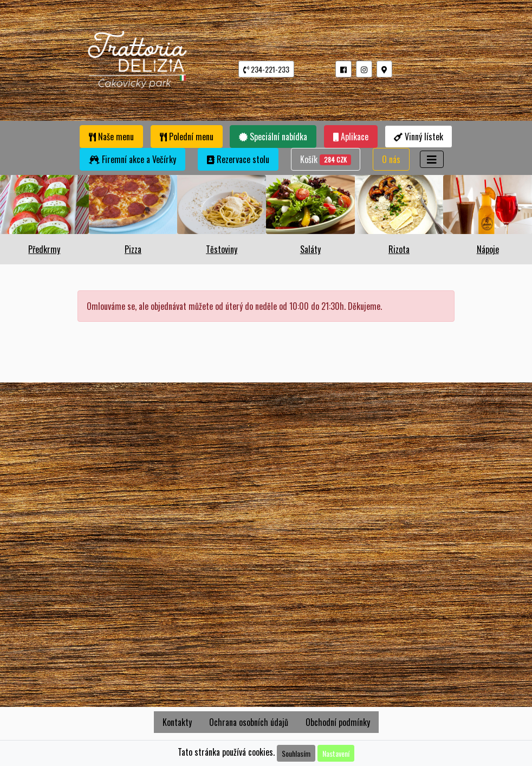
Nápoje (488, 249)
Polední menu (187, 137)
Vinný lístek (419, 137)
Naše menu (111, 137)
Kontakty (177, 722)
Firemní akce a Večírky (132, 159)
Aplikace (351, 137)
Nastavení (336, 753)
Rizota (399, 249)
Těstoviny (222, 249)
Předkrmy (44, 249)
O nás (391, 159)
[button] (343, 69)
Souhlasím (296, 753)
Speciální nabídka (273, 137)
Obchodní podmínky (338, 722)
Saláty (310, 249)
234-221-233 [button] (266, 69)
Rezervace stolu (238, 159)
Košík (326, 159)
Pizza (133, 249)
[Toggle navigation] (432, 159)
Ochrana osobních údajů (249, 722)
